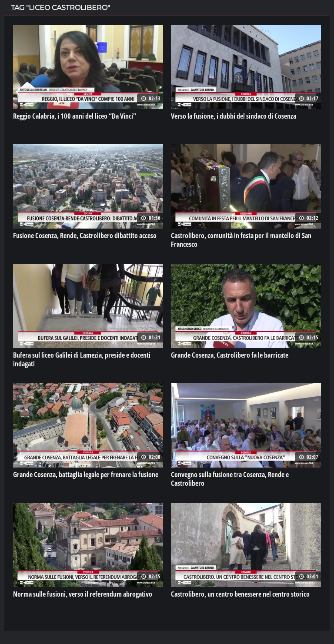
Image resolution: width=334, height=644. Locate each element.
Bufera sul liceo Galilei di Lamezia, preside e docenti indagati (82, 359)
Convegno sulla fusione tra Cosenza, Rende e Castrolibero (230, 479)
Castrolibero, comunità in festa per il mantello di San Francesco (241, 240)
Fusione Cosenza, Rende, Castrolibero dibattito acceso (85, 236)
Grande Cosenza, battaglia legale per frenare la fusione (86, 475)
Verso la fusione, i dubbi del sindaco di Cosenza (234, 116)
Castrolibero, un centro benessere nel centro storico (240, 594)
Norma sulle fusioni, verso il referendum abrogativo (83, 594)
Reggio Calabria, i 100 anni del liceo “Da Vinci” (75, 116)
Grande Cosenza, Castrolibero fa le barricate (230, 355)
